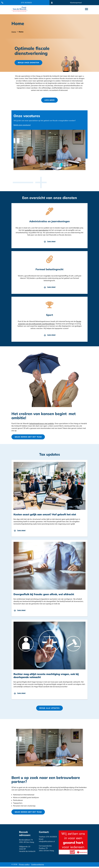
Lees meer (49, 101)
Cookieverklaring (38, 866)
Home (14, 32)
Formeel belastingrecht (49, 270)
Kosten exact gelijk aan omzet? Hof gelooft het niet (45, 515)
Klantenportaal (76, 3)
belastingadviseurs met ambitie (42, 424)
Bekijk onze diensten (29, 63)
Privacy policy (24, 866)
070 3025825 (26, 3)
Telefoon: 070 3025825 (48, 838)
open (87, 9)
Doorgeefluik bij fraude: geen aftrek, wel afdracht (44, 595)
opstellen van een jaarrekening (37, 231)
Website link (19, 9)
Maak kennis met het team (29, 438)
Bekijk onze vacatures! (22, 126)
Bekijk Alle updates (49, 709)
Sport (50, 315)
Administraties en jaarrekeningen (49, 222)
